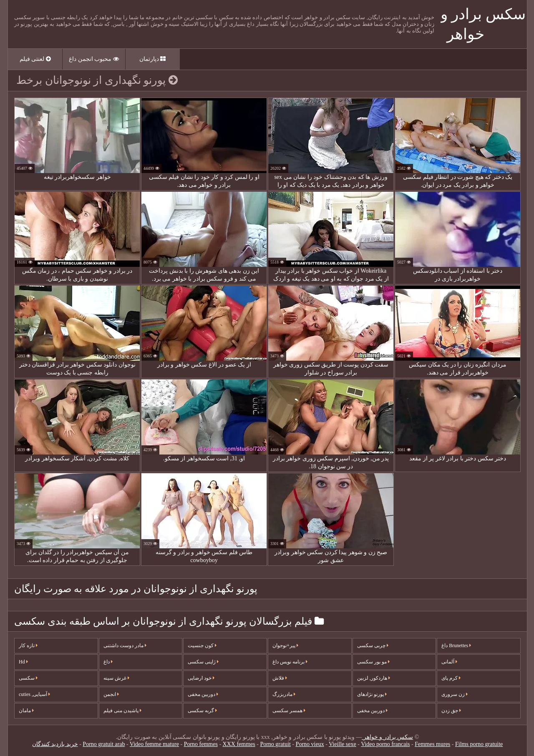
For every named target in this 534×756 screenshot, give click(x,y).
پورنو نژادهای (372, 694)
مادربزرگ (283, 694)
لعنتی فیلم (35, 59)
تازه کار (28, 645)
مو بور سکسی (373, 662)
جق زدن (451, 711)
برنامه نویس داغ (290, 662)
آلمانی (449, 662)
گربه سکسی (202, 711)
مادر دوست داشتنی (125, 645)
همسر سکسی (288, 711)
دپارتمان (152, 59)
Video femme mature (154, 744)
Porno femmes (200, 744)
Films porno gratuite (479, 744)
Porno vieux (310, 744)
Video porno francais (385, 744)
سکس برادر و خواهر (387, 737)
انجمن (111, 694)
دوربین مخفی (203, 694)
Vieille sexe (342, 744)
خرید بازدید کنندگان (55, 744)
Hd (23, 662)
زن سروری (454, 694)
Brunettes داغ (456, 645)
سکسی (28, 678)
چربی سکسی (372, 645)
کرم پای (451, 678)
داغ (108, 662)
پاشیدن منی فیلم (122, 711)
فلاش (279, 678)
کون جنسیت (202, 645)
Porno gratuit (275, 744)
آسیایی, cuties (34, 694)
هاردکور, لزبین (373, 678)
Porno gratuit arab (103, 744)
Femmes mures (432, 744)
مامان (26, 711)
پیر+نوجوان (285, 645)
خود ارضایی (201, 678)
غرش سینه (116, 678)
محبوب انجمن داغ (93, 59)
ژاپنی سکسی (203, 662)
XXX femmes (239, 744)
